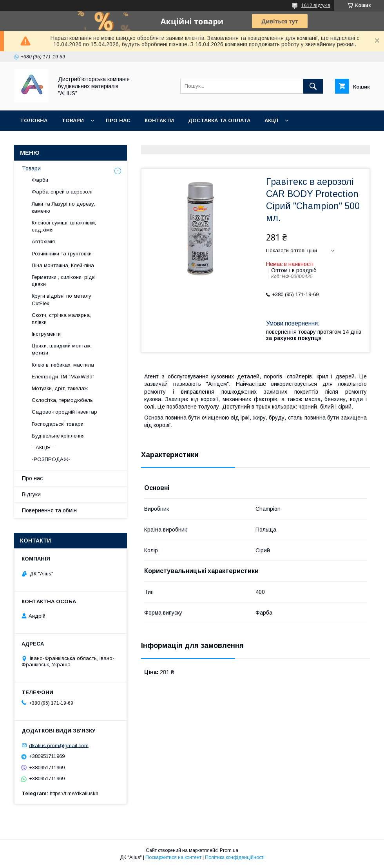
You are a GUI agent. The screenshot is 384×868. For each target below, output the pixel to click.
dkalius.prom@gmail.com (59, 745)
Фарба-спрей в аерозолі (62, 192)
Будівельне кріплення (58, 436)
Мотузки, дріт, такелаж (60, 388)
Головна (34, 120)
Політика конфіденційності (235, 857)
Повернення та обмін (54, 141)
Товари (73, 120)
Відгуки (31, 494)
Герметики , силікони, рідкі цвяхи (64, 281)
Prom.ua (229, 850)
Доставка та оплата (219, 120)
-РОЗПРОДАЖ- (51, 459)
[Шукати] (313, 86)
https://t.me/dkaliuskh (74, 793)
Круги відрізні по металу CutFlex (62, 299)
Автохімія (43, 241)
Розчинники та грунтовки (62, 254)
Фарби (40, 180)
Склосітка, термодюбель (62, 400)
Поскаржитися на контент (173, 857)
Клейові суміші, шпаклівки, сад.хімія (64, 226)
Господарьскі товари (58, 424)
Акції (271, 120)
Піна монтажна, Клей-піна (63, 265)
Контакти (159, 120)
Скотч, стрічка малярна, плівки (61, 319)
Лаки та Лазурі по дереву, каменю (63, 207)
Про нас (118, 120)
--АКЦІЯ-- (43, 448)
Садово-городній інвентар (64, 412)
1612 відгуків (316, 5)
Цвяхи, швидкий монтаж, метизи (62, 349)
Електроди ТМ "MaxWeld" (63, 377)
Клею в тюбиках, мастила (63, 365)
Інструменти (46, 334)
